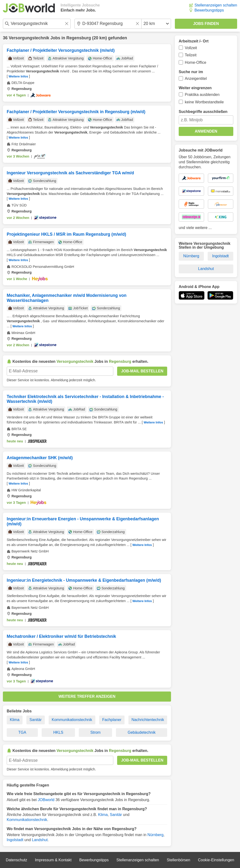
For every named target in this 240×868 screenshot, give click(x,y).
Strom (95, 732)
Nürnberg (156, 835)
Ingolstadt (15, 840)
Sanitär (36, 720)
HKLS (58, 732)
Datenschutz (16, 860)
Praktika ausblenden (202, 95)
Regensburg (79, 38)
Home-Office (196, 62)
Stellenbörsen (178, 860)
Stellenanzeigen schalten (216, 5)
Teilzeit (191, 55)
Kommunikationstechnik (72, 720)
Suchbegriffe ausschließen (203, 112)
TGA (22, 732)
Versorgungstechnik (29, 38)
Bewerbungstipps (209, 10)
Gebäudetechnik (142, 732)
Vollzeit (191, 48)
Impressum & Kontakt (53, 860)
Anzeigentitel (196, 79)
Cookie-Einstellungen (216, 860)
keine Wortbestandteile (204, 102)
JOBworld (46, 800)
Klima (15, 720)
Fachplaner (112, 720)
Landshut (40, 840)
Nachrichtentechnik (148, 720)
